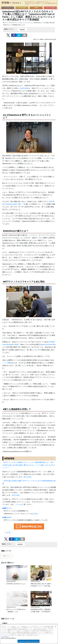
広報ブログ (7, 556)
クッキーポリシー (5, 637)
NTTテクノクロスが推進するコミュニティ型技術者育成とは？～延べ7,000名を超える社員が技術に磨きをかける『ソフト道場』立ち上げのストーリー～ (29, 465)
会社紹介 (22, 30)
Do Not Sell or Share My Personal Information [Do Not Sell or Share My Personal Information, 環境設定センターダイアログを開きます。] (28, 641)
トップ (8, 8)
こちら (18, 504)
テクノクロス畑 (50, 8)
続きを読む (28, 477)
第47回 (9, 533)
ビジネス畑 (22, 8)
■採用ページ (7, 508)
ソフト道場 (6, 363)
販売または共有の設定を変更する (9, 638)
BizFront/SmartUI (48, 344)
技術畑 (36, 8)
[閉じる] (56, 627)
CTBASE (16, 344)
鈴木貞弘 (25, 88)
